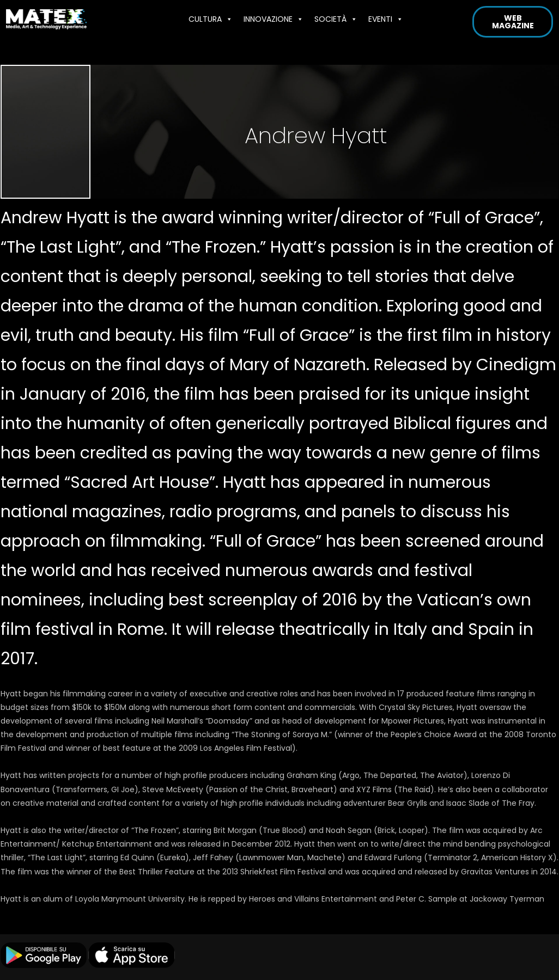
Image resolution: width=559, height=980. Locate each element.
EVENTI (386, 19)
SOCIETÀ (336, 19)
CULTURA (211, 19)
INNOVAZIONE (274, 19)
